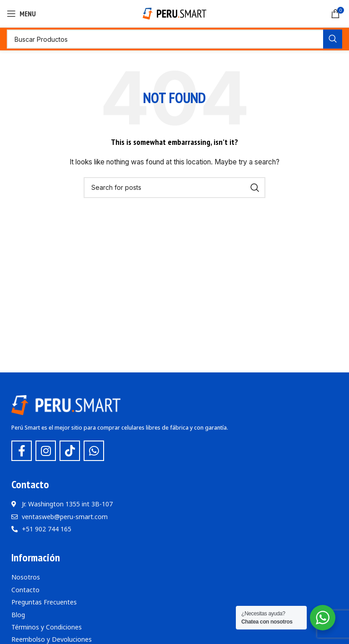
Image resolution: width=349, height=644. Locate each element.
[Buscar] (174, 39)
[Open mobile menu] (21, 14)
